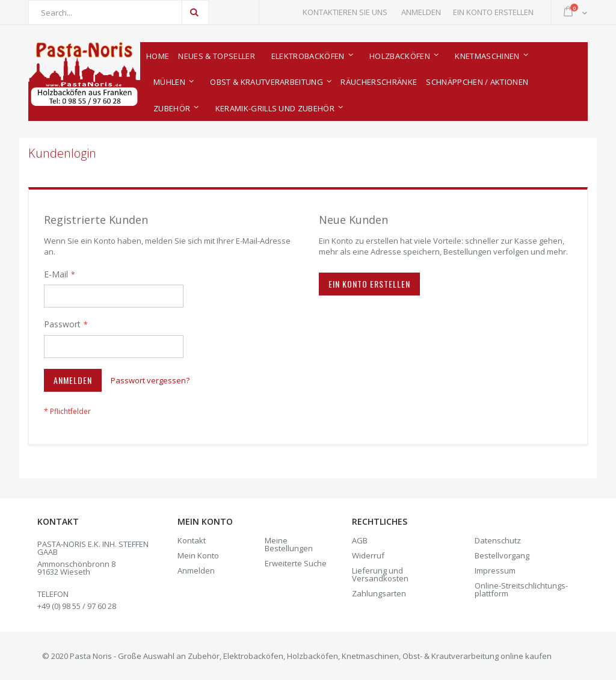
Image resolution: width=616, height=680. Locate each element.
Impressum (495, 570)
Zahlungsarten (379, 593)
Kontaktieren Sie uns (345, 12)
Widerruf (368, 555)
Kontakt (192, 540)
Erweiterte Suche (296, 563)
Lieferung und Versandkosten (380, 574)
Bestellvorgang (502, 555)
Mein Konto (198, 555)
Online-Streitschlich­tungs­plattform (521, 589)
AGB (360, 540)
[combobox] (119, 12)
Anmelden (421, 12)
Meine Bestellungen (289, 544)
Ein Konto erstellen (493, 12)
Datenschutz (498, 540)
